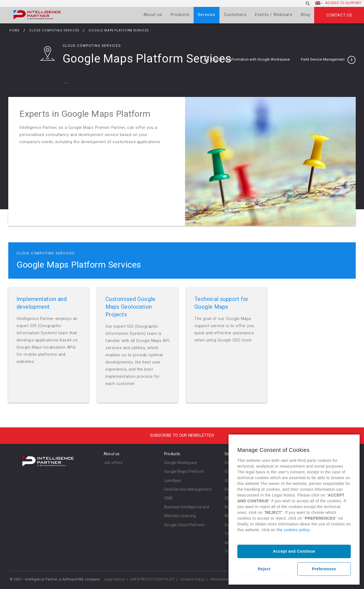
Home (14, 30)
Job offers (113, 463)
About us (153, 15)
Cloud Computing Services (55, 30)
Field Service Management (323, 59)
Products (180, 15)
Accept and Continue (294, 551)
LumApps (173, 481)
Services (207, 15)
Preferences (324, 569)
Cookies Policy (192, 579)
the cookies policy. (294, 530)
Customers (235, 15)
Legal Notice (115, 579)
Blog (305, 15)
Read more (49, 345)
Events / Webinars (274, 15)
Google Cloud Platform (184, 525)
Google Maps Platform (184, 471)
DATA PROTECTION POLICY (153, 579)
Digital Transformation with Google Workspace (251, 59)
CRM (168, 498)
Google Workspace (181, 463)
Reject (264, 569)
